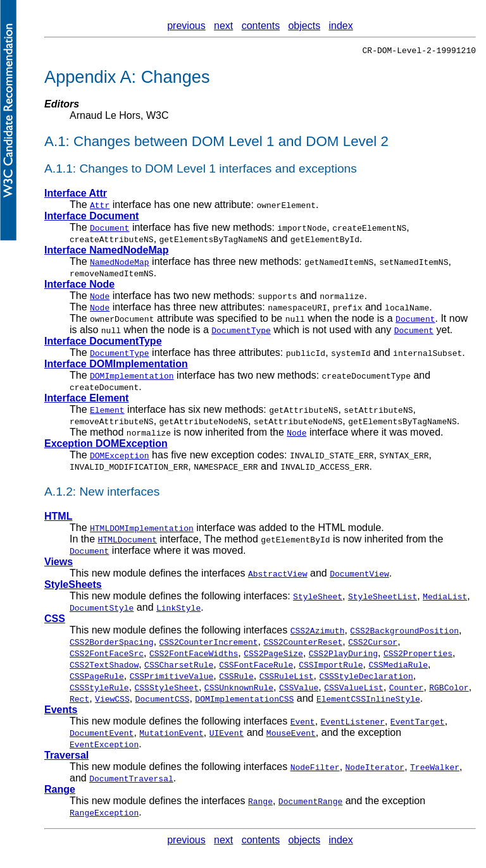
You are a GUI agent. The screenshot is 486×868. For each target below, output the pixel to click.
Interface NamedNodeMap (107, 252)
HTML (58, 518)
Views (59, 564)
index (341, 26)
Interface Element (86, 400)
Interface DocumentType (103, 343)
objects (304, 26)
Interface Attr (76, 195)
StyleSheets (73, 586)
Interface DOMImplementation (116, 366)
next (223, 26)
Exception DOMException (106, 445)
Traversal (66, 757)
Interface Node (79, 286)
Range (60, 791)
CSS (55, 620)
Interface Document (91, 218)
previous (186, 26)
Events (61, 712)
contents (261, 26)
